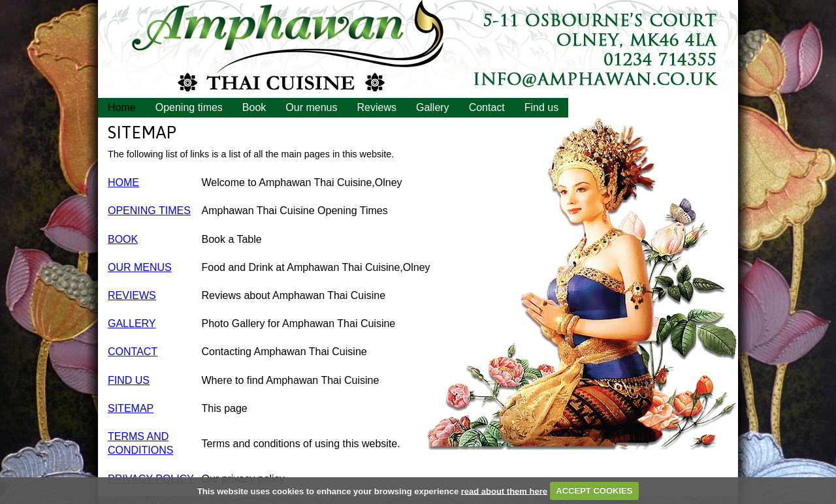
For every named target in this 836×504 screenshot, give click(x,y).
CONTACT (133, 352)
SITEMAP (131, 408)
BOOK (123, 239)
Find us (541, 107)
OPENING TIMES (149, 211)
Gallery (433, 107)
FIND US (129, 380)
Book (254, 107)
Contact (487, 107)
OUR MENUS (140, 267)
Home (122, 107)
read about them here (504, 491)
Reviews (376, 107)
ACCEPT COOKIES (594, 491)
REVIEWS (132, 295)
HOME (123, 182)
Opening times (189, 107)
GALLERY (132, 323)
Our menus (311, 107)
